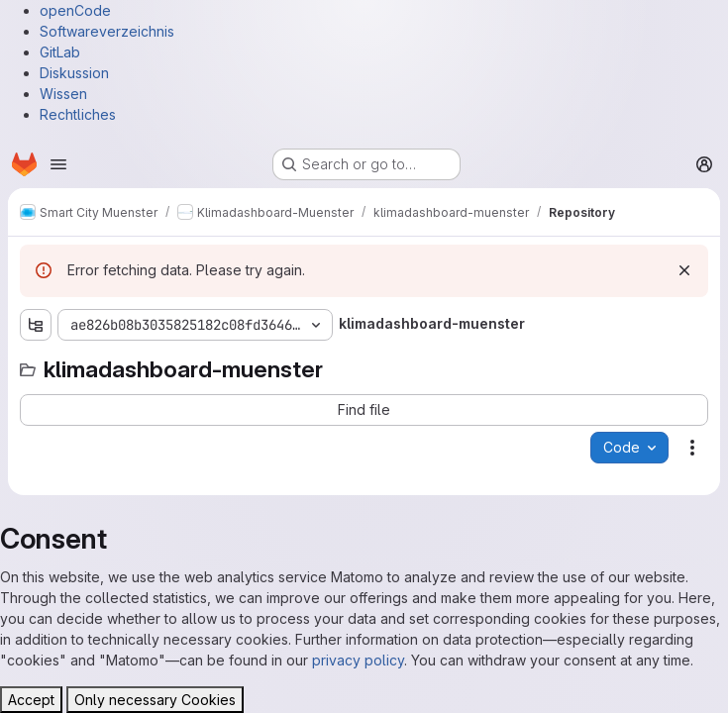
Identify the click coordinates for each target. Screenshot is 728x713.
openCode (75, 10)
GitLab (60, 52)
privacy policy (358, 660)
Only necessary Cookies (155, 700)
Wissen (63, 94)
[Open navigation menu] (58, 164)
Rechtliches (78, 114)
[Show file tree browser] (36, 325)
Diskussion (74, 73)
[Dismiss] (684, 270)
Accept (31, 700)
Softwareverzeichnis (107, 31)
